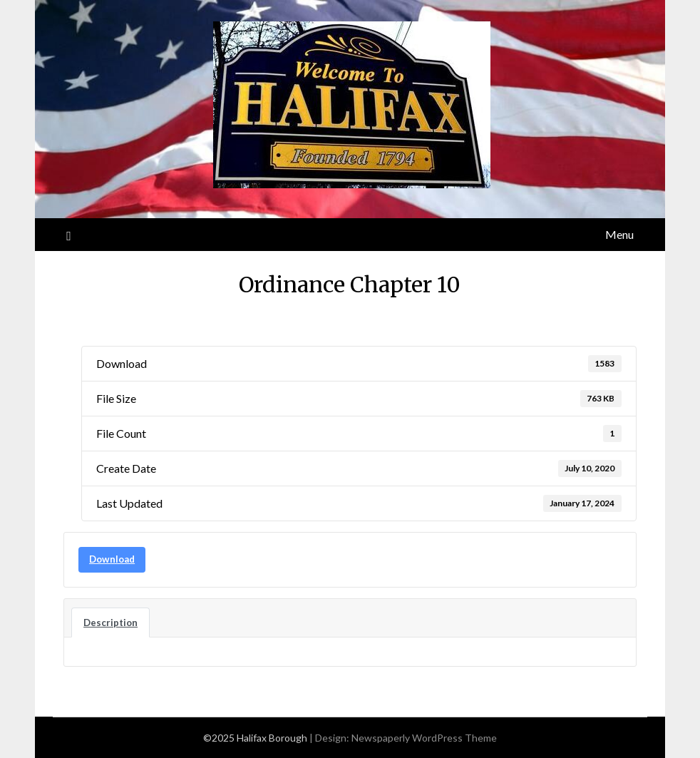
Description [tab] (110, 623)
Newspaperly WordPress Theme (424, 738)
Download (112, 559)
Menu (619, 234)
